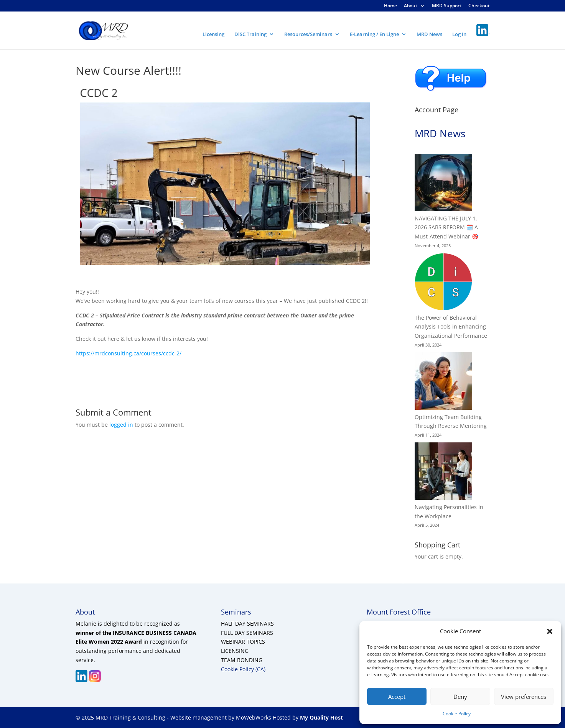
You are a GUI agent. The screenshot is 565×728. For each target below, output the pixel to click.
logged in (121, 425)
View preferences (524, 697)
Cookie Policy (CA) (243, 669)
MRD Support (447, 6)
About (411, 6)
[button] (550, 631)
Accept (397, 697)
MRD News (429, 35)
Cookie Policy (457, 714)
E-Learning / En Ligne (374, 35)
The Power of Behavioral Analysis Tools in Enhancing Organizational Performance (451, 327)
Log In (459, 35)
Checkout (479, 6)
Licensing (213, 35)
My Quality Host (321, 717)
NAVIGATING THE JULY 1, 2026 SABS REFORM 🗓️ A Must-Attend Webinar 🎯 (446, 228)
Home (390, 6)
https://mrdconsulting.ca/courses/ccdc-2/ (128, 353)
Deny (460, 697)
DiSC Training (250, 35)
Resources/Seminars (308, 35)
